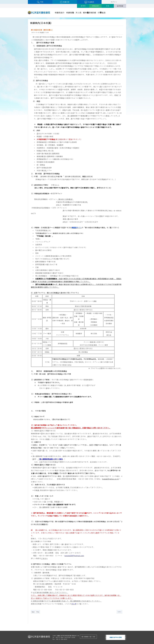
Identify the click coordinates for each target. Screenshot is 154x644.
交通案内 (89, 2)
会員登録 (120, 6)
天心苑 (78, 13)
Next (33, 612)
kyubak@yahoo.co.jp (110, 479)
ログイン (114, 2)
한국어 (83, 6)
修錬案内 (70, 13)
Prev (38, 612)
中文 (108, 6)
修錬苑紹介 (60, 13)
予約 (40, 2)
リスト (119, 612)
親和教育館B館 (90, 13)
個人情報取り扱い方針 (88, 637)
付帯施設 (102, 13)
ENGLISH (95, 6)
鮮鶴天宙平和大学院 (116, 637)
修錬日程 (65, 2)
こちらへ (44, 558)
